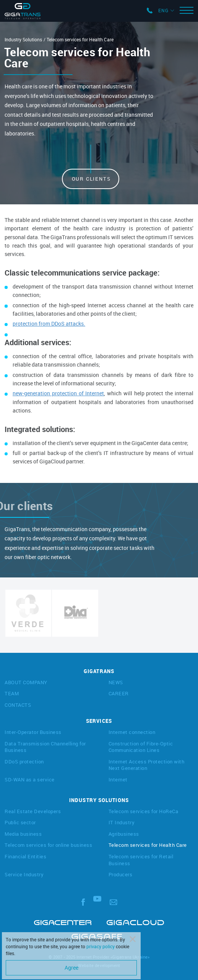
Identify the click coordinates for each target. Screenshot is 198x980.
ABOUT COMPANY (26, 682)
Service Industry (24, 874)
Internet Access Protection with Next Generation (147, 765)
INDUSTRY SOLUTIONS (99, 800)
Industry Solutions (23, 40)
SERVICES (99, 721)
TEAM (12, 693)
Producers (121, 874)
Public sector (20, 822)
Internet (118, 779)
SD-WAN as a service (30, 779)
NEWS (116, 682)
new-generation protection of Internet (58, 393)
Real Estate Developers (33, 811)
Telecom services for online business (48, 845)
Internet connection (132, 732)
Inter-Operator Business (33, 732)
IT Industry (122, 822)
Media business (23, 834)
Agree (71, 968)
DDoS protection (24, 761)
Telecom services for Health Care (148, 845)
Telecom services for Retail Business (141, 860)
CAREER (119, 693)
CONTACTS (18, 705)
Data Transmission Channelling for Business (45, 747)
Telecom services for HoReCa (144, 811)
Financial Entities (25, 856)
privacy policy (101, 946)
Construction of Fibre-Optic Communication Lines (141, 747)
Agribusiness (124, 834)
